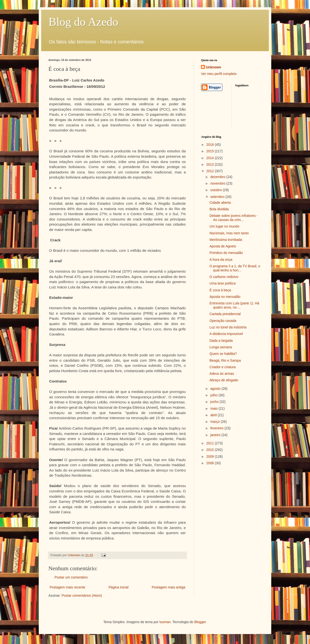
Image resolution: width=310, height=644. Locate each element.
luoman (165, 622)
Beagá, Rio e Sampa (225, 360)
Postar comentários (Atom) (82, 595)
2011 (211, 443)
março (215, 422)
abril (214, 415)
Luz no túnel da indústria (228, 327)
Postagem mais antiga (168, 587)
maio (214, 408)
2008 (211, 463)
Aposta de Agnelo (223, 246)
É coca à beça (220, 290)
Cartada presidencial (225, 314)
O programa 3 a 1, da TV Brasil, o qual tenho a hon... (235, 268)
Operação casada (223, 321)
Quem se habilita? (223, 354)
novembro (218, 183)
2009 (211, 457)
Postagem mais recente (67, 587)
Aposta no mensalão (225, 297)
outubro (216, 190)
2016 (211, 145)
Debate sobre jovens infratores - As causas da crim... (234, 218)
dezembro (218, 177)
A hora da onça (221, 260)
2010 (211, 450)
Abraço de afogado (224, 380)
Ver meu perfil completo (219, 74)
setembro (218, 197)
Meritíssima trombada (226, 240)
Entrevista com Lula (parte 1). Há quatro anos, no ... (234, 305)
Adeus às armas (222, 374)
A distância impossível (226, 334)
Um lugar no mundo (224, 226)
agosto (216, 389)
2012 (211, 171)
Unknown (213, 67)
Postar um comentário (71, 577)
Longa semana (221, 347)
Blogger (200, 622)
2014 (211, 158)
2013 (211, 164)
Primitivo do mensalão (226, 253)
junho (215, 402)
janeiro (216, 435)
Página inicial (119, 587)
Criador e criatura (223, 367)
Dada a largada (221, 341)
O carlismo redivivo (224, 277)
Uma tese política (223, 283)
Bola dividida (219, 209)
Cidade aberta (220, 203)
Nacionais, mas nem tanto (229, 233)
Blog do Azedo (83, 22)
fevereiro (217, 428)
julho (214, 395)
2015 (211, 151)
